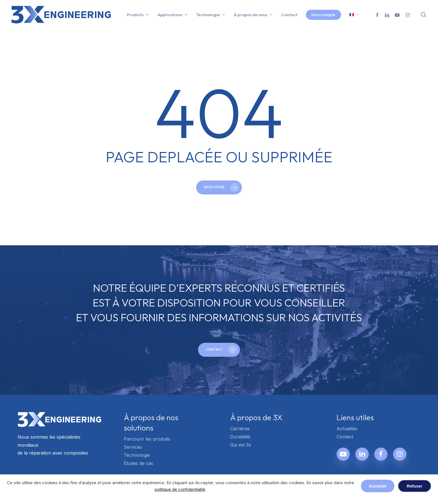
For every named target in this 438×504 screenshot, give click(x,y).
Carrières (240, 429)
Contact (345, 437)
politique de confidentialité (180, 489)
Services (133, 447)
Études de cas (138, 463)
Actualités (347, 429)
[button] (219, 350)
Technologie (137, 455)
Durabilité (240, 437)
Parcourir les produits (147, 439)
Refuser (415, 486)
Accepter (378, 486)
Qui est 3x (241, 445)
